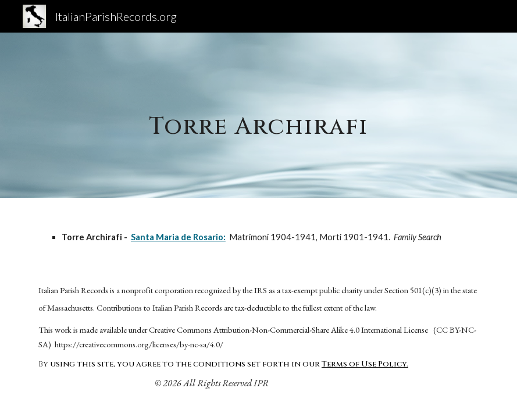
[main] (258, 115)
